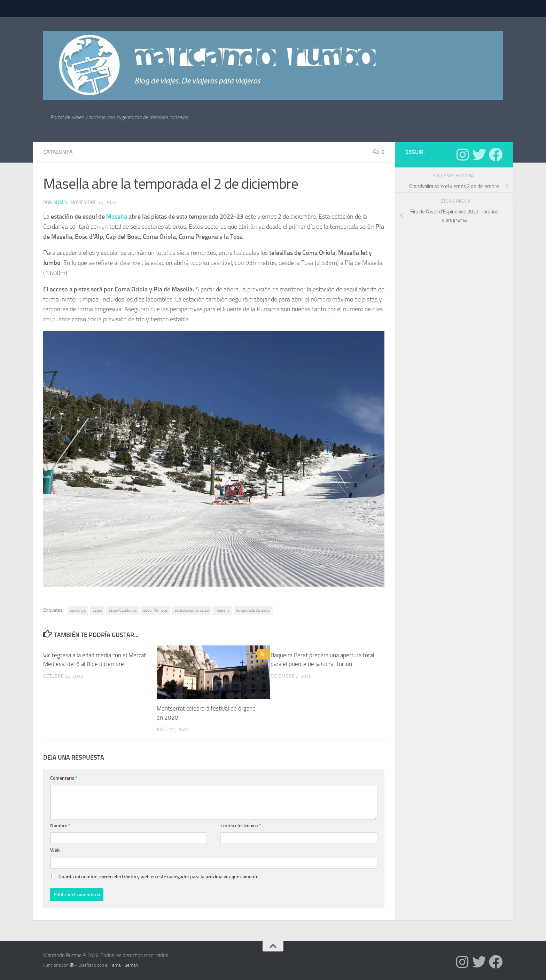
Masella (117, 217)
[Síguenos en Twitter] (479, 155)
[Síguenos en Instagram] (462, 155)
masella (223, 610)
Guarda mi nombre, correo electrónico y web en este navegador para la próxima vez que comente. (159, 877)
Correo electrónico (241, 826)
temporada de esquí (253, 610)
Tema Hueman (124, 965)
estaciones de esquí (192, 610)
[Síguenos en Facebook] (496, 155)
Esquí (97, 610)
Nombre (60, 826)
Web (55, 850)
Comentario (64, 778)
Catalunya (58, 152)
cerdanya (78, 610)
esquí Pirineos (155, 610)
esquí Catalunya (123, 610)
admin (60, 202)
